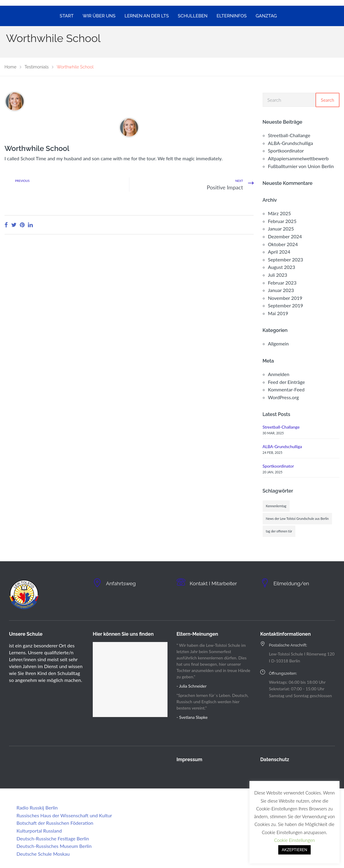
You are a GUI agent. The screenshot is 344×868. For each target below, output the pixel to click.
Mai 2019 (278, 313)
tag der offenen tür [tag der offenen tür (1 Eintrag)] (279, 531)
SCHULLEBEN (193, 16)
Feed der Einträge (287, 382)
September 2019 (286, 305)
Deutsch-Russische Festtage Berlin (53, 838)
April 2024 (279, 252)
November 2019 (285, 298)
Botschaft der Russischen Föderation (55, 823)
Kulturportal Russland (39, 831)
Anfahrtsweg (124, 583)
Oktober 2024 (283, 244)
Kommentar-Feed (286, 389)
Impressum (189, 759)
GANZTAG (266, 16)
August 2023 (282, 267)
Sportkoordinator (286, 151)
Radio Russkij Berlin (37, 808)
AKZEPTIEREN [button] (295, 850)
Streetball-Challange (289, 135)
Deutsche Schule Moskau (43, 854)
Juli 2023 (278, 275)
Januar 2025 (281, 229)
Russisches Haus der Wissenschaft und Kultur (64, 815)
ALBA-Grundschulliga (291, 143)
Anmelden (279, 374)
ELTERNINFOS (231, 16)
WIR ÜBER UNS (99, 16)
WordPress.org (284, 397)
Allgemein (278, 344)
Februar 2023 (282, 283)
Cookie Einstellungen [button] (294, 840)
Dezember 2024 (285, 236)
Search (327, 100)
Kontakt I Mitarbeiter (218, 583)
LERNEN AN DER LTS (147, 16)
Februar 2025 (282, 221)
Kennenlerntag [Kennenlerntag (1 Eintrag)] (276, 506)
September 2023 (286, 259)
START (67, 16)
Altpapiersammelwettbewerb (298, 158)
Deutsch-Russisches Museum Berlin (54, 846)
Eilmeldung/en (294, 583)
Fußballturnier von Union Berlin (301, 166)
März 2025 (280, 213)
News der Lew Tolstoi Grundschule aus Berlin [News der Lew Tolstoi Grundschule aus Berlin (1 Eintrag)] (297, 518)
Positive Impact (225, 187)
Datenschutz (275, 759)
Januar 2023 (281, 290)
